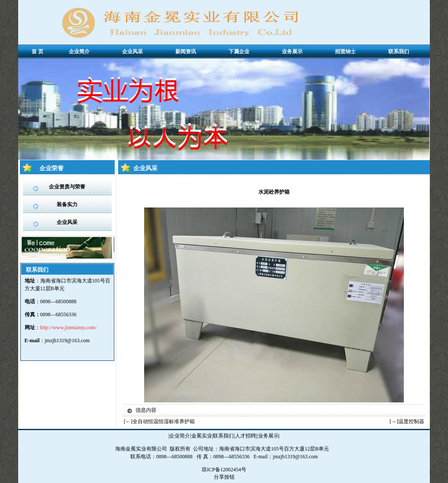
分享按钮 (224, 477)
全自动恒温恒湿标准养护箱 (164, 421)
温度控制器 (411, 421)
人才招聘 (245, 436)
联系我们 (223, 436)
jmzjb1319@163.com (67, 340)
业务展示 (268, 436)
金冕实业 (202, 436)
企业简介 (180, 436)
